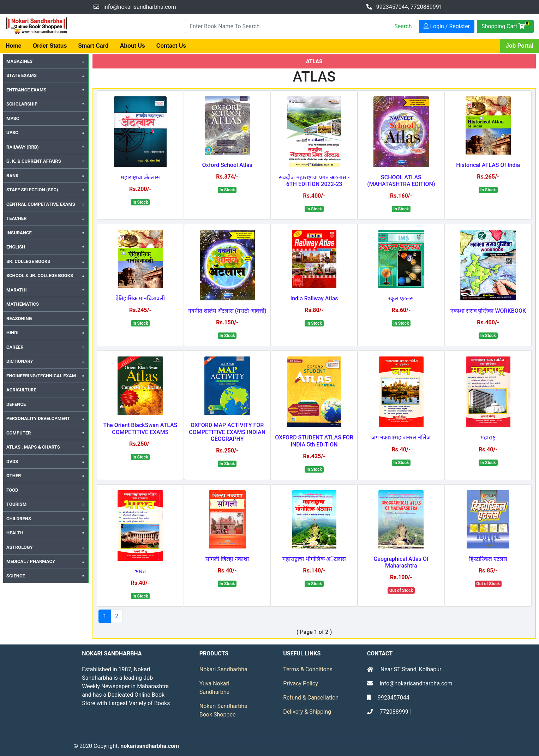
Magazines (19, 61)
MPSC (13, 118)
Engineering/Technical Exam (41, 376)
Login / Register (447, 26)
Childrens (19, 519)
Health (15, 533)
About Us (133, 46)
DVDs (12, 461)
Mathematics (23, 304)
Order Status (50, 46)
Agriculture (21, 390)
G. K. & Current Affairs (34, 161)
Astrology (20, 547)
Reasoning (19, 319)
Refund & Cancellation (311, 698)
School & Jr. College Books (40, 275)
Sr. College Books (28, 261)
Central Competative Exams (41, 204)
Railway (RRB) (23, 147)
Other (14, 476)
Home (13, 46)
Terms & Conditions (308, 669)
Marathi (17, 290)
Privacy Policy (301, 683)
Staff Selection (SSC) (32, 190)
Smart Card (93, 46)
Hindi (12, 333)
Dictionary (20, 361)
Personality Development (38, 418)
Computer (19, 433)
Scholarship (22, 104)
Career (15, 347)
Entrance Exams (26, 90)
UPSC (12, 133)
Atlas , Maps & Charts (33, 447)
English (16, 247)
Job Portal (520, 46)
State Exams (22, 75)
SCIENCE (16, 576)
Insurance (19, 233)
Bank (12, 176)
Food (12, 490)
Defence (16, 404)
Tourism (16, 504)
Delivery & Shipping (307, 712)
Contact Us (171, 46)
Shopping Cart (505, 26)
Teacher (16, 218)
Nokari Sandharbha (223, 669)
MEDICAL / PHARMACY (31, 561)
